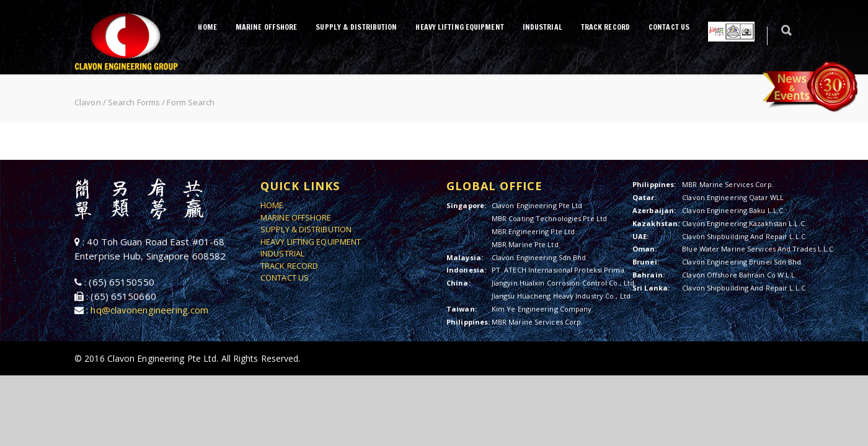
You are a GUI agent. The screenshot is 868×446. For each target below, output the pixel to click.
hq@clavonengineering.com (149, 310)
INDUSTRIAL (542, 27)
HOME (207, 27)
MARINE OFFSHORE (267, 27)
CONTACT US (669, 27)
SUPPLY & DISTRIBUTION (356, 27)
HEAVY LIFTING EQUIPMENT (459, 27)
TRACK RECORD (605, 27)
